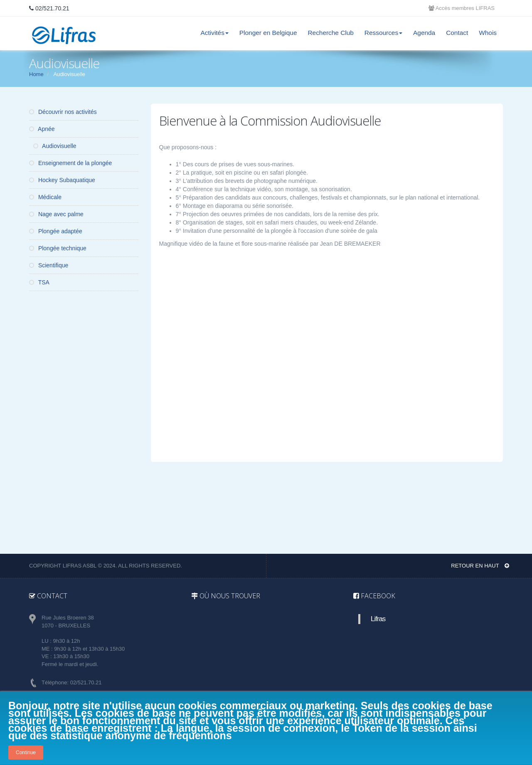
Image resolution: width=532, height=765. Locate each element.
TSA (39, 282)
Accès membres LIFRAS (462, 8)
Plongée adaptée (56, 231)
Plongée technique (58, 248)
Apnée (42, 129)
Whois (488, 33)
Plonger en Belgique (268, 33)
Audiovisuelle (55, 146)
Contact (457, 33)
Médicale (45, 197)
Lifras (378, 619)
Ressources (383, 33)
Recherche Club (330, 33)
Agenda (424, 33)
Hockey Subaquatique (62, 180)
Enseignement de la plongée (70, 163)
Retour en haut (480, 566)
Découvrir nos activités (63, 112)
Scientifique (49, 265)
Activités (215, 33)
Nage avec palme (56, 214)
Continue (26, 753)
